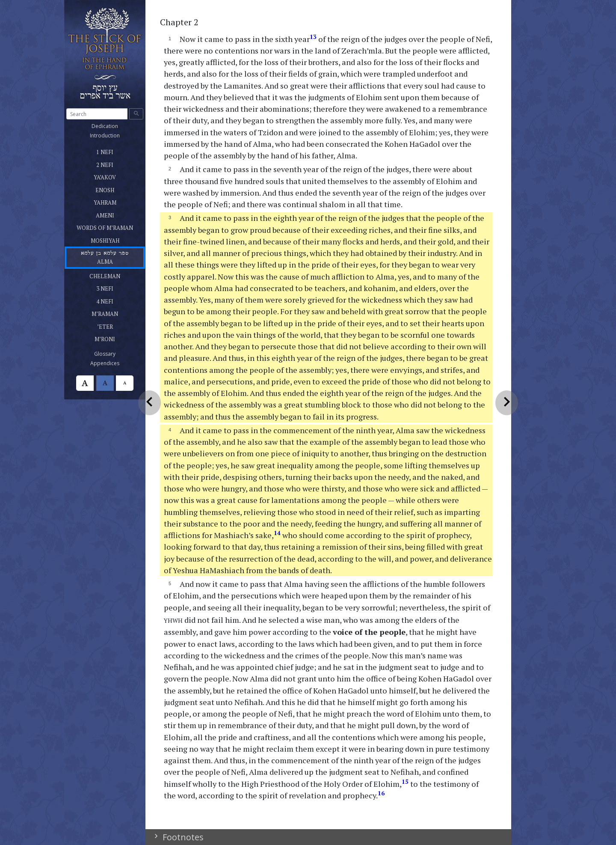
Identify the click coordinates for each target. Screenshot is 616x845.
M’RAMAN (115, 312)
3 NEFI (105, 287)
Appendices (115, 363)
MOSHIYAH (115, 239)
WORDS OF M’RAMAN (111, 226)
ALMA (105, 257)
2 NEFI (112, 164)
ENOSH (115, 189)
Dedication (115, 126)
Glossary (115, 354)
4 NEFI (105, 300)
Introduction (115, 135)
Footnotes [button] (182, 837)
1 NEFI (105, 151)
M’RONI (115, 338)
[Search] (97, 114)
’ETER (114, 325)
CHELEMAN (115, 275)
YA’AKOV (110, 176)
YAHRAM (115, 201)
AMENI (115, 214)
